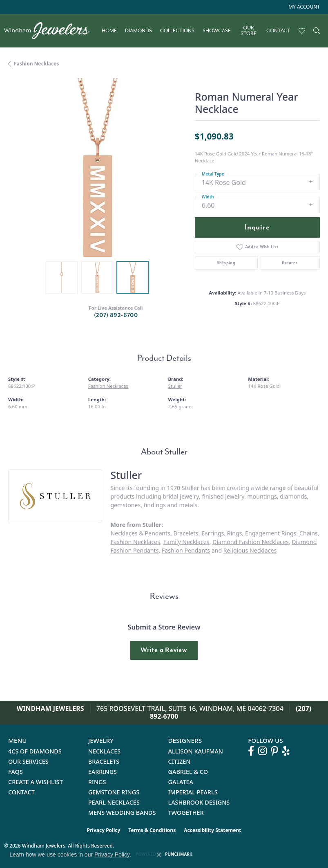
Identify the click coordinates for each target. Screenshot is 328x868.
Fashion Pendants (186, 550)
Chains (309, 533)
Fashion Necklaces (36, 64)
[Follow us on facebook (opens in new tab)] (251, 751)
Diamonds (138, 31)
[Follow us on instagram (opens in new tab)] (262, 751)
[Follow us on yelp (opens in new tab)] (286, 751)
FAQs (16, 772)
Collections (177, 31)
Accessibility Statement (212, 830)
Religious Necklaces (250, 550)
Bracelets (186, 533)
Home (109, 31)
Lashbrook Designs (199, 802)
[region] (97, 168)
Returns (290, 263)
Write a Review (164, 650)
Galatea (181, 782)
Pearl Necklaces (114, 802)
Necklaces (104, 751)
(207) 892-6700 (116, 315)
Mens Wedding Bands (122, 813)
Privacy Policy (104, 830)
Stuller (175, 386)
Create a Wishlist (36, 782)
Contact (278, 31)
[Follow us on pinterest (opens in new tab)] (274, 751)
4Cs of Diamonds (35, 751)
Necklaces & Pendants (140, 533)
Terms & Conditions (152, 830)
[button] (303, 7)
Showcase (217, 31)
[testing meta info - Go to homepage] (51, 31)
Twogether (186, 813)
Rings (235, 533)
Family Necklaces (186, 542)
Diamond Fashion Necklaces (251, 542)
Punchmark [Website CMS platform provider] (179, 854)
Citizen (180, 761)
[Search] (317, 31)
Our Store (249, 31)
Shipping (226, 263)
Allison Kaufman (196, 751)
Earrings (213, 533)
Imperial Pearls (193, 792)
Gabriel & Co (188, 772)
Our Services (28, 761)
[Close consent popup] (159, 855)
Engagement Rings (271, 533)
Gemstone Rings (114, 792)
